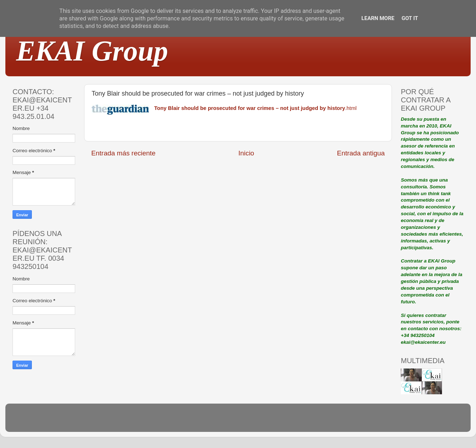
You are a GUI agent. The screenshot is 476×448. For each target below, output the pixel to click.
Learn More (378, 18)
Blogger (285, 421)
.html (256, 108)
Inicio (246, 153)
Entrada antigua (361, 153)
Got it (410, 18)
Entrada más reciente (123, 153)
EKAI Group (92, 51)
